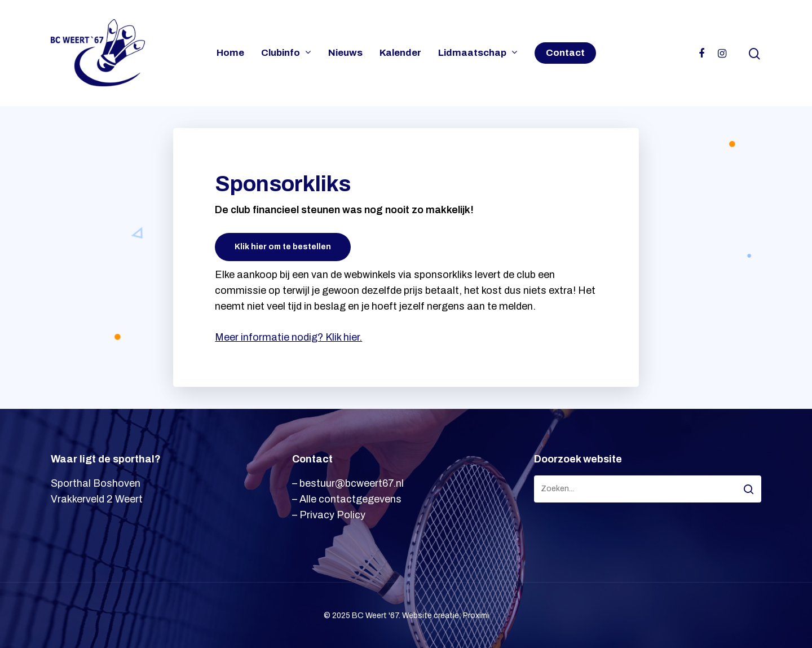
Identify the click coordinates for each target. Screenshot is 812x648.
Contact (565, 53)
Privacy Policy (332, 515)
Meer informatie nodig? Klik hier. (288, 337)
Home (230, 53)
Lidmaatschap (477, 53)
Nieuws (345, 53)
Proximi (476, 616)
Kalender (400, 53)
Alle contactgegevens (350, 499)
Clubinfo (286, 53)
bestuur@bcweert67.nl (352, 483)
